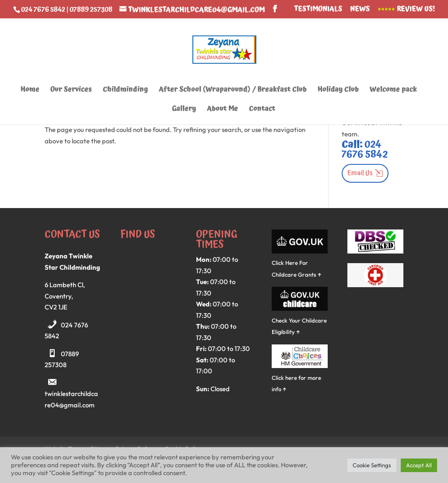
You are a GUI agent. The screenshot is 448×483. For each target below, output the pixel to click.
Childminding (125, 90)
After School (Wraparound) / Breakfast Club (233, 90)
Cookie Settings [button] (372, 465)
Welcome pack (393, 90)
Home (30, 90)
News (360, 10)
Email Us (360, 173)
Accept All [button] (419, 465)
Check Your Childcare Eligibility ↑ (300, 320)
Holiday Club (338, 90)
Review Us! (406, 10)
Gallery (184, 110)
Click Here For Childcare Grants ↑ (300, 263)
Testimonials (318, 10)
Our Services (71, 90)
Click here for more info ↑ (300, 377)
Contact (262, 110)
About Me (222, 110)
